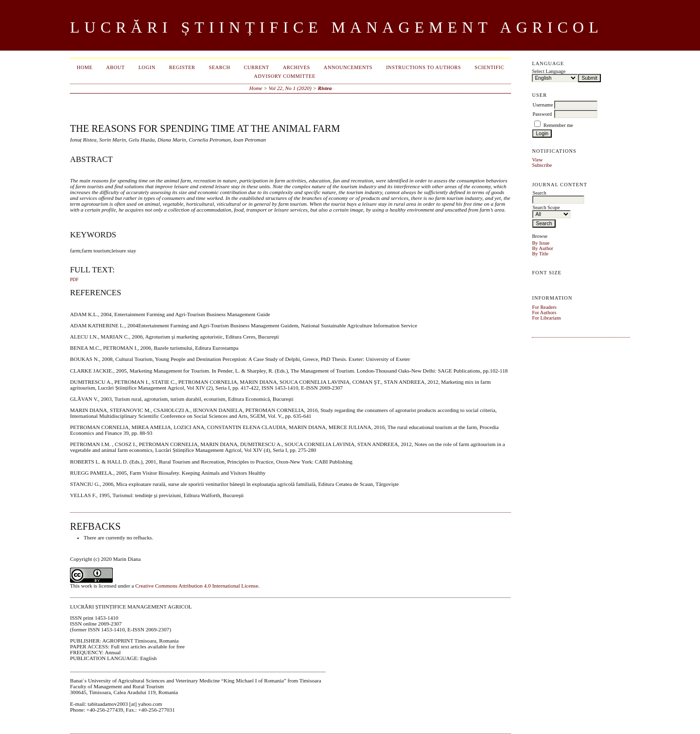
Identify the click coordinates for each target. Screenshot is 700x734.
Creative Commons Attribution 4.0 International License (197, 586)
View (537, 160)
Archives (297, 67)
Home (85, 67)
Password (542, 114)
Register (182, 67)
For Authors (544, 313)
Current (257, 67)
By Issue (541, 243)
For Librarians (546, 318)
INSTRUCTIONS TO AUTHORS (423, 67)
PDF (74, 280)
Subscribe (542, 165)
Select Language (549, 71)
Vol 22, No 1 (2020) (290, 88)
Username (542, 105)
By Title (540, 254)
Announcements (348, 67)
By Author (542, 248)
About (115, 67)
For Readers (544, 307)
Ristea (325, 88)
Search (219, 67)
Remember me (558, 125)
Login (147, 67)
